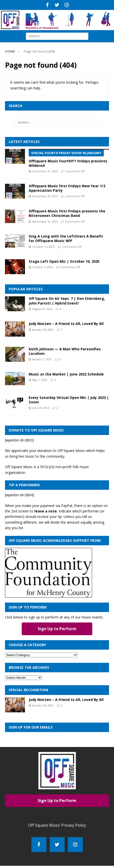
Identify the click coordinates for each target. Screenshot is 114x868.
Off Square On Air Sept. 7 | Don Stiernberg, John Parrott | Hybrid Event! (67, 301)
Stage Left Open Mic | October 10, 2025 (64, 261)
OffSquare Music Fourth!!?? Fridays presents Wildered (69, 158)
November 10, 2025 (45, 221)
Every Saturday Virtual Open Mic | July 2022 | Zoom (69, 400)
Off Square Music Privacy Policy (57, 825)
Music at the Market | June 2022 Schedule (66, 374)
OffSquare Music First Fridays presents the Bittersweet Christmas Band (67, 213)
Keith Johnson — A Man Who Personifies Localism (65, 351)
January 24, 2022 (43, 330)
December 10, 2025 (45, 196)
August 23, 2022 (42, 309)
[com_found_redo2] (49, 594)
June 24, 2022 (41, 408)
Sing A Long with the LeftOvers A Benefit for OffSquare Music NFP (66, 238)
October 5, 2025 (43, 267)
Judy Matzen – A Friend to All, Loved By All (66, 324)
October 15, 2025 (43, 247)
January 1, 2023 (42, 359)
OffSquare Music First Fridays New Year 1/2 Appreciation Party (67, 188)
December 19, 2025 (45, 171)
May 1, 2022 (40, 380)
